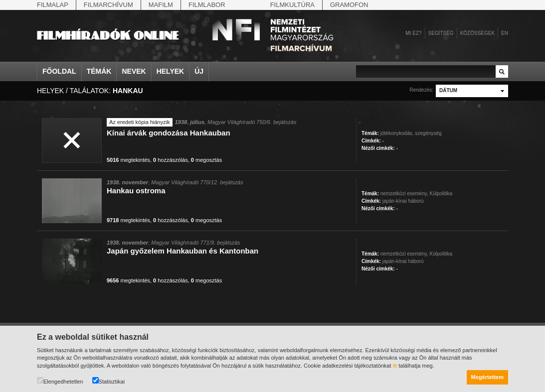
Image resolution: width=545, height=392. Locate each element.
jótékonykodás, (397, 133)
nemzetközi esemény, (404, 194)
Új (199, 71)
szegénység (428, 133)
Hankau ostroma (136, 191)
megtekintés (128, 160)
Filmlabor (207, 5)
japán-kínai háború (403, 201)
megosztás (206, 160)
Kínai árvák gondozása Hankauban (169, 133)
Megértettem (487, 377)
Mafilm (161, 5)
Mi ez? (413, 33)
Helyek (171, 71)
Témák (99, 71)
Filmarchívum (108, 5)
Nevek (134, 71)
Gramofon (349, 5)
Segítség (441, 33)
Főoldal (59, 71)
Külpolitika (441, 194)
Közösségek (477, 33)
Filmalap (53, 5)
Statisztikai (109, 381)
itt (395, 366)
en (505, 33)
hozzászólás (171, 160)
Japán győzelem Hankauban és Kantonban (182, 251)
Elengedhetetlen (60, 381)
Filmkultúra (292, 5)
